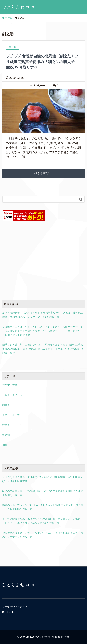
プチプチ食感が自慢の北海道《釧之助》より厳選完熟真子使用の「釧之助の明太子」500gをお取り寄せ (43, 62)
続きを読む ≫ (43, 173)
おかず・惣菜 (10, 385)
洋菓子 (6, 425)
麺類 (5, 445)
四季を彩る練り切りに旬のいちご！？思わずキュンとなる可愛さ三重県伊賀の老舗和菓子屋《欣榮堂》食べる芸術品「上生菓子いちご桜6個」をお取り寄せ (43, 349)
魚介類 (6, 435)
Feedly (8, 612)
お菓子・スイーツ (12, 395)
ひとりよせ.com (18, 7)
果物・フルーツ (11, 415)
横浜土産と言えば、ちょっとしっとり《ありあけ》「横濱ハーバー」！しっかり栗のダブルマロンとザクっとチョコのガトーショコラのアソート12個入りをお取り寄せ (43, 331)
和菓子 (6, 405)
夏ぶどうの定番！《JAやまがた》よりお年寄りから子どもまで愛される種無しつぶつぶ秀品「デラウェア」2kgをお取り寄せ (43, 315)
